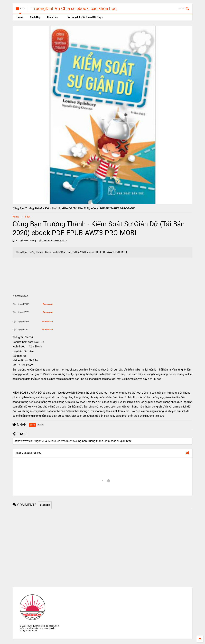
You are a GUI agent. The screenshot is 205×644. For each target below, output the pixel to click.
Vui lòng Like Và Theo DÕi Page (84, 17)
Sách (28, 217)
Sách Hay (35, 17)
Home (20, 17)
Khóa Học (53, 17)
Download (48, 304)
